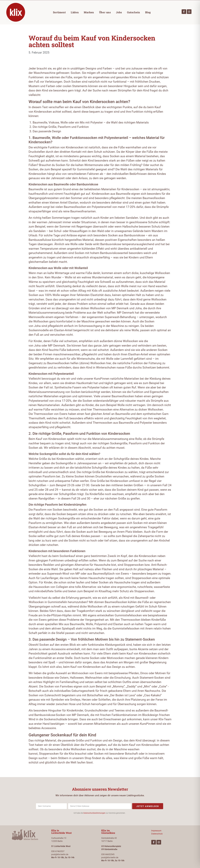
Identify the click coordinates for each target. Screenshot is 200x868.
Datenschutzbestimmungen (94, 813)
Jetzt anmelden (148, 806)
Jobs (119, 12)
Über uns (105, 12)
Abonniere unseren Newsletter (100, 789)
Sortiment (59, 12)
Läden (75, 12)
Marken (89, 12)
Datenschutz (157, 834)
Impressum (156, 831)
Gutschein (133, 12)
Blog (148, 12)
